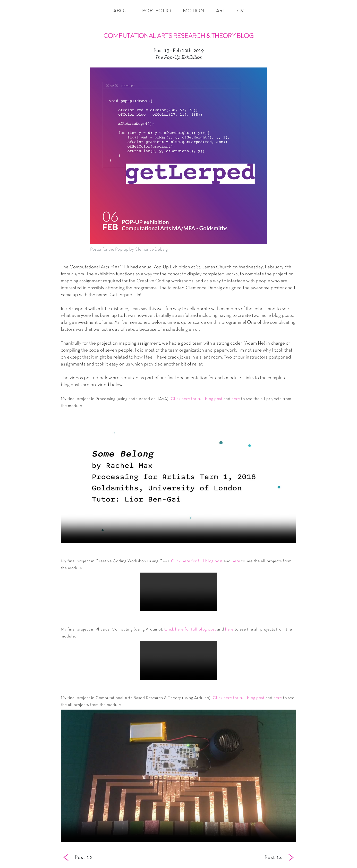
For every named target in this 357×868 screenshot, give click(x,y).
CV (240, 11)
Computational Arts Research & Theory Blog (179, 36)
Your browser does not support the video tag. (178, 477)
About (122, 11)
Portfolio (157, 11)
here (236, 399)
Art (221, 11)
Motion (194, 11)
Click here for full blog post (197, 399)
